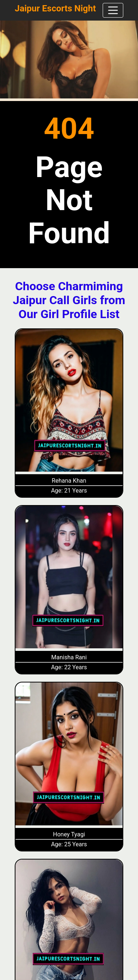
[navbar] (113, 10)
